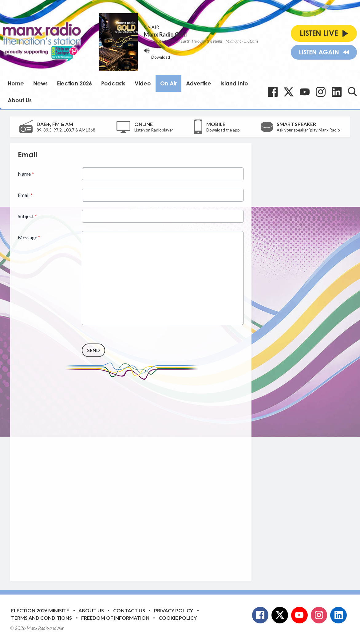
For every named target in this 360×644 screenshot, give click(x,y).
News (40, 83)
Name (26, 174)
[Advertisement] (133, 476)
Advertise (199, 83)
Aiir (61, 628)
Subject (27, 216)
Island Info (234, 83)
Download (161, 57)
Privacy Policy (174, 610)
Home (16, 83)
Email (25, 195)
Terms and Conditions (42, 618)
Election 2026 (74, 83)
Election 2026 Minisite (40, 610)
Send (93, 350)
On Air (168, 83)
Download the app (223, 130)
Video (143, 83)
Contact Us (129, 610)
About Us (20, 100)
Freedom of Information (115, 618)
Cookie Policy (178, 618)
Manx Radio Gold (165, 34)
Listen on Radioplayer (154, 130)
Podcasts (113, 83)
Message (29, 237)
